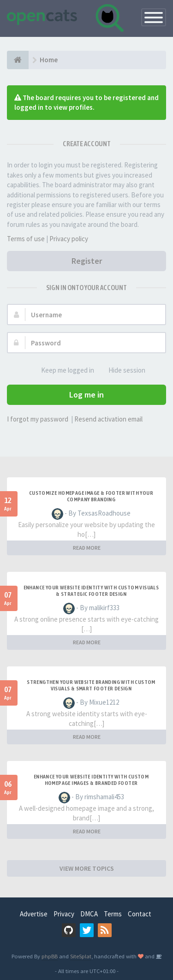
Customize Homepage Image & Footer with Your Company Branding (91, 496)
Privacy (64, 914)
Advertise (34, 914)
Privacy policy (69, 239)
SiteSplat (81, 956)
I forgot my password (38, 419)
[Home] (18, 60)
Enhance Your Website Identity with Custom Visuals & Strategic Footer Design (91, 591)
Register (87, 261)
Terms (113, 914)
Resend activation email (108, 419)
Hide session (122, 371)
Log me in (86, 395)
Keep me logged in (63, 371)
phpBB (50, 956)
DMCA (89, 914)
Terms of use (26, 239)
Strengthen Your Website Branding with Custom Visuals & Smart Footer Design (91, 685)
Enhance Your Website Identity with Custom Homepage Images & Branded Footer (91, 780)
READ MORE (87, 548)
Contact (140, 914)
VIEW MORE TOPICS (87, 868)
